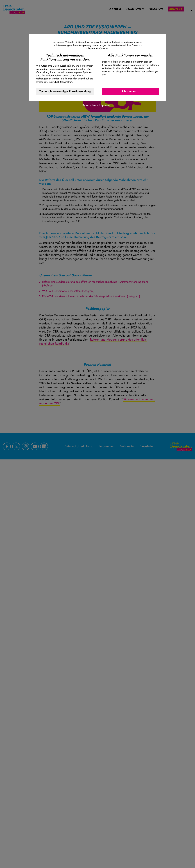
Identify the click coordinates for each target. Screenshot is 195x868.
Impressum (106, 105)
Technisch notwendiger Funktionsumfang (65, 91)
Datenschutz (90, 105)
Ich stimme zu (131, 91)
